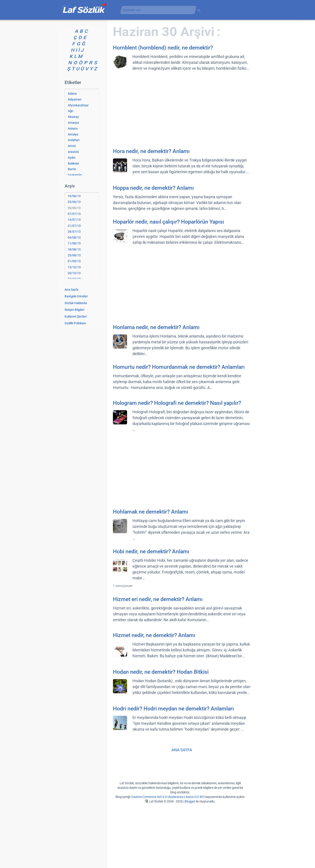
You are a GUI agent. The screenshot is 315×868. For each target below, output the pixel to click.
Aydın (72, 220)
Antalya (73, 197)
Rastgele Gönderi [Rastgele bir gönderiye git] (76, 359)
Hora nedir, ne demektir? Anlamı (151, 214)
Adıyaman (75, 162)
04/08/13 (74, 300)
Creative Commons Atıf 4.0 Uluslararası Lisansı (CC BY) (168, 860)
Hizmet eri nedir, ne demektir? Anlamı (158, 662)
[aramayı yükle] (157, 10)
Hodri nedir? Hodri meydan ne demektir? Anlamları (173, 771)
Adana (72, 156)
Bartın (72, 232)
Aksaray (73, 180)
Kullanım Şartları (76, 379)
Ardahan (74, 203)
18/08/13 (74, 312)
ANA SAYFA (182, 813)
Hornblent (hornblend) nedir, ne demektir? (163, 110)
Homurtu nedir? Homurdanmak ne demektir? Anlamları (179, 430)
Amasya (73, 185)
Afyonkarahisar (78, 168)
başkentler (75, 238)
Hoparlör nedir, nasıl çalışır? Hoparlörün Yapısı (169, 284)
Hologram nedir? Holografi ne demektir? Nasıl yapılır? (177, 466)
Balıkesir (73, 226)
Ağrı (71, 174)
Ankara (73, 191)
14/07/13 (74, 282)
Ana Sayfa (72, 352)
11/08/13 (74, 306)
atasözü (73, 214)
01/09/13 (74, 324)
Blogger (190, 864)
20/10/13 (74, 336)
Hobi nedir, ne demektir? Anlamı (151, 614)
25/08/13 (74, 318)
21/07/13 (74, 288)
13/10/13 (74, 330)
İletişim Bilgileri (74, 372)
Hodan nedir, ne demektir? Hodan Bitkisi (161, 735)
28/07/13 (74, 294)
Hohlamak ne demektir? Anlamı (151, 574)
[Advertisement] (158, 49)
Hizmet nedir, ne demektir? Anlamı (154, 698)
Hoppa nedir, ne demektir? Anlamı (153, 251)
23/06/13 (74, 265)
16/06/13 (74, 259)
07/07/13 (74, 277)
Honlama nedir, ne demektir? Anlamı (156, 390)
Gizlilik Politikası (75, 386)
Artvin (72, 209)
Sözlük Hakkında (76, 366)
